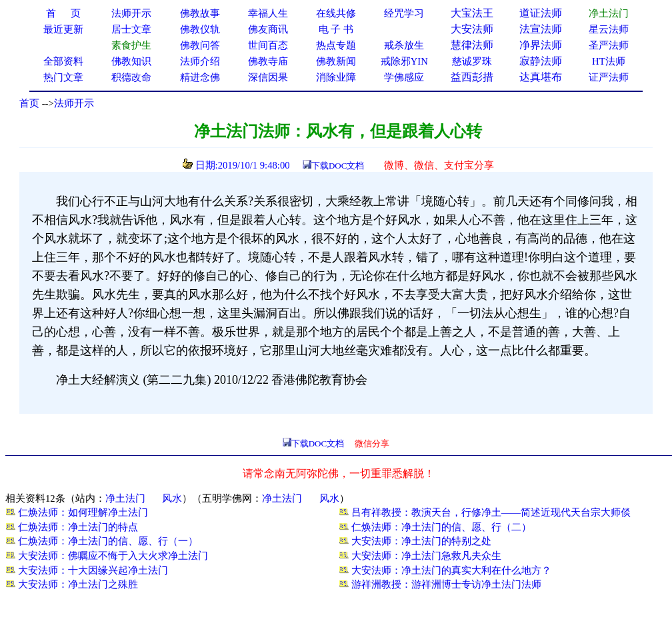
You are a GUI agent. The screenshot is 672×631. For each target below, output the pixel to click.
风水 (172, 498)
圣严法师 (609, 45)
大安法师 (472, 29)
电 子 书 (336, 29)
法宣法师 (541, 29)
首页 (29, 103)
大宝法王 (472, 13)
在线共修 (336, 13)
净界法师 (541, 45)
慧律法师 (472, 45)
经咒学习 (404, 13)
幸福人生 (268, 13)
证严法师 (609, 77)
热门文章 (63, 77)
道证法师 (541, 13)
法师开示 (74, 103)
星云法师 (609, 29)
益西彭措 (472, 77)
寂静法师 (541, 61)
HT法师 (609, 61)
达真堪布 (541, 77)
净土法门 (125, 498)
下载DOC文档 (338, 166)
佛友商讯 (268, 29)
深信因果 (268, 77)
